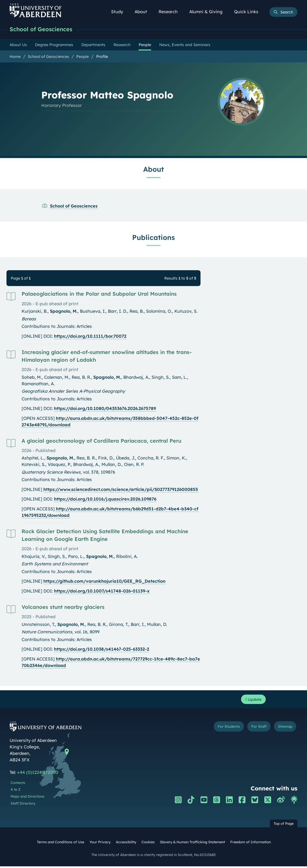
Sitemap (283, 729)
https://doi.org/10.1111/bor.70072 (90, 337)
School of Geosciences (44, 29)
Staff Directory (23, 805)
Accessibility (126, 844)
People (83, 57)
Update (252, 700)
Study (120, 12)
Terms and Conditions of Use (61, 844)
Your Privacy (100, 844)
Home (15, 57)
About (143, 12)
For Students (217, 729)
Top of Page (284, 825)
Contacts (18, 784)
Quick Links (249, 12)
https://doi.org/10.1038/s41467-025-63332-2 (102, 650)
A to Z (15, 791)
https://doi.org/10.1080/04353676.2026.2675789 (105, 409)
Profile (102, 57)
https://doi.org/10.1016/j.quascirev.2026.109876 (105, 499)
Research (171, 12)
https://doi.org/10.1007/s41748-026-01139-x (102, 591)
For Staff (252, 729)
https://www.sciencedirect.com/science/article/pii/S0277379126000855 (121, 490)
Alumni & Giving (209, 12)
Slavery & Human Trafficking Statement (192, 844)
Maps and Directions (27, 798)
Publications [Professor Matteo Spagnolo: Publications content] (153, 238)
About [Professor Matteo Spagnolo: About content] (153, 170)
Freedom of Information (251, 844)
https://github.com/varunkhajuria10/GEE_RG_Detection (104, 582)
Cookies (148, 844)
